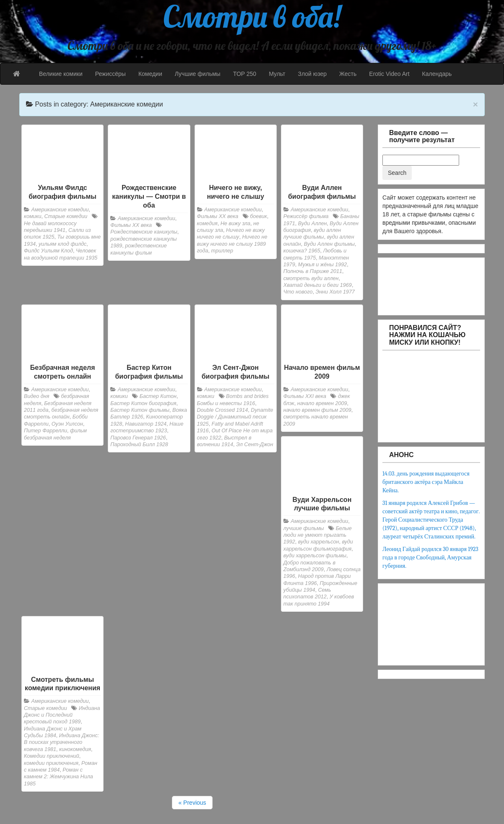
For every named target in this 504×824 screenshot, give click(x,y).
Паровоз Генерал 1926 (138, 438)
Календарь (437, 74)
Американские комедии (60, 210)
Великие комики (61, 74)
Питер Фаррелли (45, 431)
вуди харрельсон (319, 542)
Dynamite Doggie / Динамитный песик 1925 (235, 417)
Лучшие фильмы (198, 74)
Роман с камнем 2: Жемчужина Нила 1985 (58, 777)
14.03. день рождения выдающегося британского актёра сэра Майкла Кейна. (426, 482)
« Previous (192, 803)
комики (33, 216)
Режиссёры (110, 74)
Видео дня (37, 396)
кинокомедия (75, 749)
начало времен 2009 (322, 403)
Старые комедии (66, 216)
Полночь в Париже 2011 (313, 271)
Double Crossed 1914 (223, 410)
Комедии (150, 74)
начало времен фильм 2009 (317, 410)
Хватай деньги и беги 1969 (318, 285)
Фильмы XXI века (305, 396)
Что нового (298, 292)
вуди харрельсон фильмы (315, 556)
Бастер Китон (158, 396)
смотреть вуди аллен (311, 278)
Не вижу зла (235, 224)
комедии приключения (51, 763)
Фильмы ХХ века (131, 225)
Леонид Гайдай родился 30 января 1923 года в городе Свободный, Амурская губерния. (430, 558)
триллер (222, 251)
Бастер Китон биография (143, 403)
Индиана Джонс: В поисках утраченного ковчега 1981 (61, 742)
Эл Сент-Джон (255, 444)
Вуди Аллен (313, 224)
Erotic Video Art (389, 74)
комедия (207, 224)
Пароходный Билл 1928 (139, 444)
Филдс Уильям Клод (48, 251)
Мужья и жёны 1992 (322, 265)
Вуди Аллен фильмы (329, 244)
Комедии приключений (52, 756)
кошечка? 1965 (302, 251)
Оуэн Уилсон (67, 424)
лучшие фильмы (304, 528)
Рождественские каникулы (144, 232)
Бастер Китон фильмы (140, 410)
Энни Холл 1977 (335, 292)
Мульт (277, 74)
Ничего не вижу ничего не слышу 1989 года (232, 244)
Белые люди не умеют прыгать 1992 (318, 535)
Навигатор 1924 (146, 424)
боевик (258, 216)
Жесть (348, 74)
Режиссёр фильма (306, 216)
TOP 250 (245, 74)
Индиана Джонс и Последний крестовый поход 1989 (62, 715)
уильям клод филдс (62, 244)
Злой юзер (312, 74)
